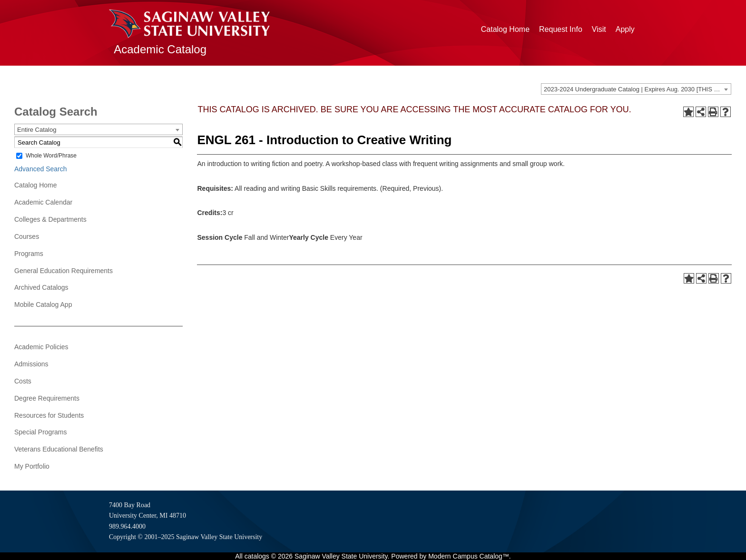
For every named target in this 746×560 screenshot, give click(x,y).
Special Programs (41, 432)
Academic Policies (41, 347)
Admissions (31, 364)
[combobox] (636, 89)
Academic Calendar (43, 202)
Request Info (561, 29)
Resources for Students (49, 415)
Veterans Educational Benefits (59, 449)
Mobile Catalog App (43, 305)
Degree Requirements (47, 398)
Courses (27, 236)
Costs (23, 381)
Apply (625, 29)
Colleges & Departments (50, 219)
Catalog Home (505, 29)
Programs (29, 254)
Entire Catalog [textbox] (37, 130)
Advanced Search (41, 169)
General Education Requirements (64, 271)
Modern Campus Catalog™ (469, 556)
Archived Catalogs (41, 287)
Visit (599, 29)
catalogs (257, 556)
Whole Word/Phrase (51, 156)
